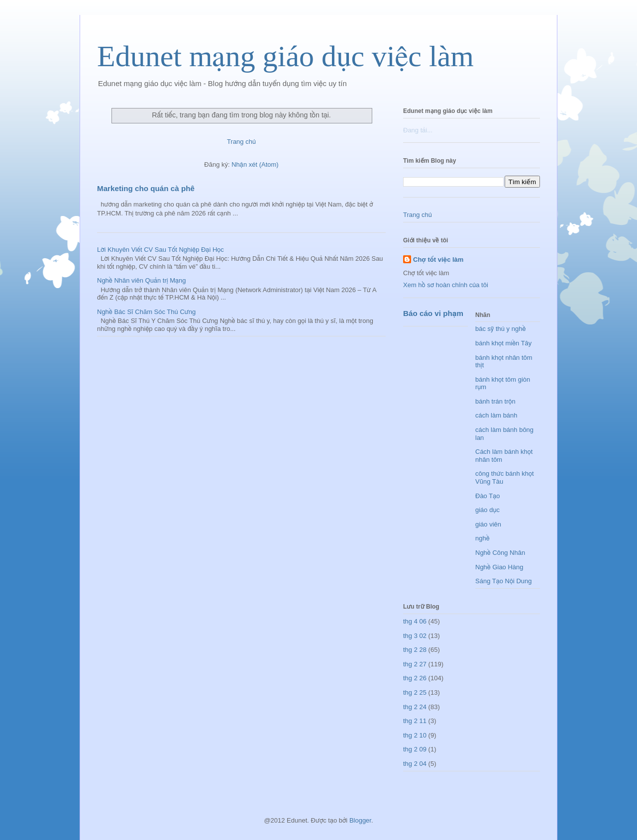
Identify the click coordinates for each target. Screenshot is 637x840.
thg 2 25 (415, 692)
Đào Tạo (487, 496)
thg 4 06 (415, 621)
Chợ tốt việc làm (438, 260)
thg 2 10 (415, 735)
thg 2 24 (415, 707)
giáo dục (487, 510)
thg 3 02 (415, 636)
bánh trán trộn (495, 401)
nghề (482, 538)
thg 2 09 (415, 749)
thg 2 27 (415, 664)
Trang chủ (241, 142)
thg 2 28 (415, 650)
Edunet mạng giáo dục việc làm (285, 56)
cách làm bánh (496, 415)
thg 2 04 (415, 764)
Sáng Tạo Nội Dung (504, 581)
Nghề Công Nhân (500, 553)
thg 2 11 (415, 721)
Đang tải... (418, 130)
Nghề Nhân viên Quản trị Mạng (142, 280)
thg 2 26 (415, 678)
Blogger (360, 820)
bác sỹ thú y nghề (500, 329)
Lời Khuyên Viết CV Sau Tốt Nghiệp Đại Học (160, 250)
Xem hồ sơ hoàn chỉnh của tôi (446, 285)
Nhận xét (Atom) (255, 164)
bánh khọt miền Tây (503, 343)
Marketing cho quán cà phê (146, 188)
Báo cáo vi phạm (433, 313)
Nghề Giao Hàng (499, 567)
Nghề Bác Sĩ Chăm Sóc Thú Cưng (146, 312)
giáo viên (488, 524)
